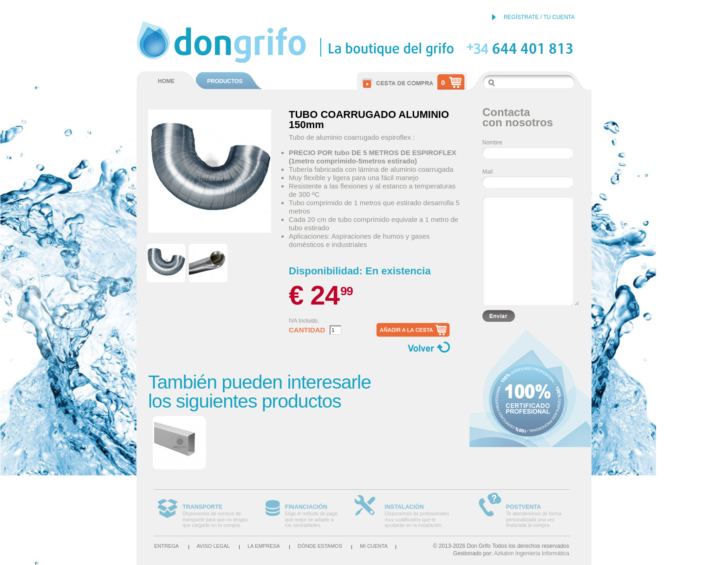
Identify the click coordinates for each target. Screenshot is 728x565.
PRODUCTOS (225, 81)
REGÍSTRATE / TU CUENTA (539, 17)
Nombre (492, 143)
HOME (166, 81)
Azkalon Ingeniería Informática (532, 553)
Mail (487, 172)
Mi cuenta (374, 546)
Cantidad (307, 330)
